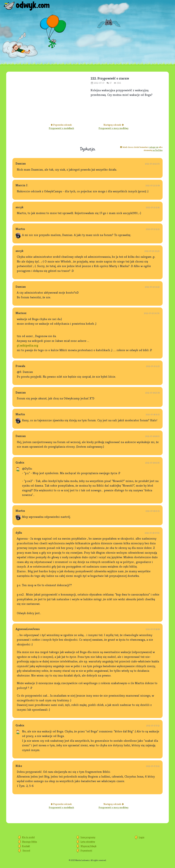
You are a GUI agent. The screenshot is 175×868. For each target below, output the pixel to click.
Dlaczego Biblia (29, 842)
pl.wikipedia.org (28, 345)
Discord (26, 850)
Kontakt (26, 846)
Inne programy (88, 837)
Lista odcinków (88, 842)
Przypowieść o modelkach (61, 128)
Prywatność (86, 850)
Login (142, 837)
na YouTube (158, 150)
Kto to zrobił (28, 837)
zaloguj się (154, 147)
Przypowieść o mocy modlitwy (114, 128)
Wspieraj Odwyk (88, 846)
